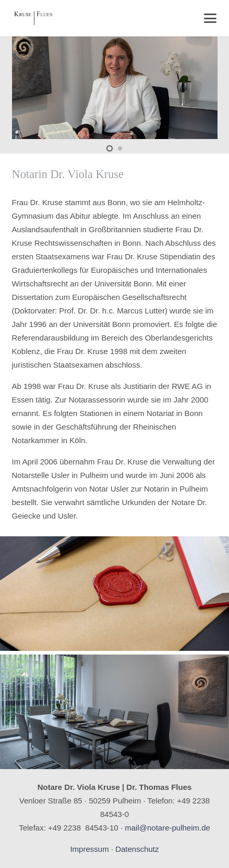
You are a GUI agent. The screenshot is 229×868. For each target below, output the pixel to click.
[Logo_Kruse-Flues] (33, 18)
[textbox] (115, 359)
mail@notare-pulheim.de (167, 828)
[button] (210, 18)
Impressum (89, 849)
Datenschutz (137, 849)
